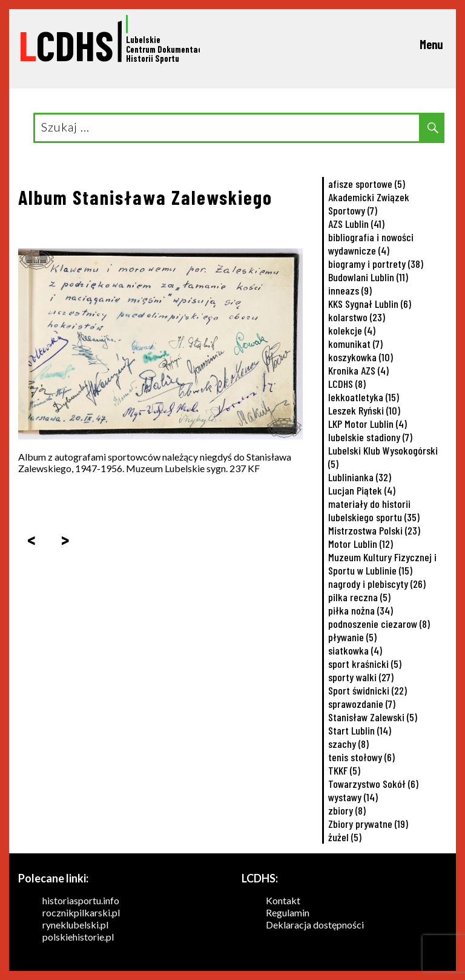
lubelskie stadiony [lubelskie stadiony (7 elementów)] (370, 437)
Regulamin (288, 912)
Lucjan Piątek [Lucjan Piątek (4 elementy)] (362, 490)
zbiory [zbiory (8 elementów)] (347, 810)
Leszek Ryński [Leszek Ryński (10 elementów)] (364, 410)
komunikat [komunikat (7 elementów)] (355, 344)
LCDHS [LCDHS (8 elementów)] (347, 384)
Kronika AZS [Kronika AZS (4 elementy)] (358, 370)
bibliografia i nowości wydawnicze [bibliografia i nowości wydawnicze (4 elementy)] (371, 244)
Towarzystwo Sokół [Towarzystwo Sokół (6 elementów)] (373, 784)
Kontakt (283, 900)
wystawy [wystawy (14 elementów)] (353, 797)
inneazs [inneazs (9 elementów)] (350, 290)
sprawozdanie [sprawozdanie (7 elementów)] (362, 704)
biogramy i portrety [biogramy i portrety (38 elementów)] (376, 264)
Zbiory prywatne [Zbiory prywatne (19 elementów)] (368, 824)
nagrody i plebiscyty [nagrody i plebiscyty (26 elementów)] (377, 584)
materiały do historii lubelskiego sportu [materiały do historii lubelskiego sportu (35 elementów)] (374, 510)
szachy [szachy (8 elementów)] (348, 744)
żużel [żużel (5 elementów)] (345, 837)
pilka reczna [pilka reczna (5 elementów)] (359, 597)
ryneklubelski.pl (75, 925)
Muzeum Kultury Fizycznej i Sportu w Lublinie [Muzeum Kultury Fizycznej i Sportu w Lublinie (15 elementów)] (382, 564)
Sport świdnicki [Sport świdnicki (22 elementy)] (368, 690)
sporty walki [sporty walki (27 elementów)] (361, 677)
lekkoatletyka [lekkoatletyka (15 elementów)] (364, 397)
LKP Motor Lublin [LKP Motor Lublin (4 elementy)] (368, 424)
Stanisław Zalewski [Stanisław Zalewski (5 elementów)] (373, 717)
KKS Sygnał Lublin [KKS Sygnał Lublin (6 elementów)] (370, 304)
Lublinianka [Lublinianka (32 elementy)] (360, 477)
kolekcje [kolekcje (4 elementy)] (352, 330)
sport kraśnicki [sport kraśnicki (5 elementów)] (365, 664)
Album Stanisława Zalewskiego (145, 197)
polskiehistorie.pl (78, 937)
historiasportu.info (81, 900)
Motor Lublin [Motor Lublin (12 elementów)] (361, 544)
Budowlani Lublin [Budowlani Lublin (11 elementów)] (368, 277)
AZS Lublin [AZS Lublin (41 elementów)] (356, 224)
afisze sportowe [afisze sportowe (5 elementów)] (367, 184)
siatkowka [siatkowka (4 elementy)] (355, 650)
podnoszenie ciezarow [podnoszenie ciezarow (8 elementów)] (379, 624)
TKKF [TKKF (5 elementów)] (344, 770)
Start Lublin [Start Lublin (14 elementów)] (360, 730)
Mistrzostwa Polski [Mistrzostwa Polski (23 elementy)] (374, 530)
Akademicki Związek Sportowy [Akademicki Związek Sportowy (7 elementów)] (369, 204)
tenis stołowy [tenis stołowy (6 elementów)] (361, 757)
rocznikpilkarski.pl (81, 912)
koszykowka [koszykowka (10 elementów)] (361, 357)
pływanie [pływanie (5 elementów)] (352, 637)
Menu (431, 44)
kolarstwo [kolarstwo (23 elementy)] (357, 317)
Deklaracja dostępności (315, 925)
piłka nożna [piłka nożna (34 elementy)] (361, 610)
